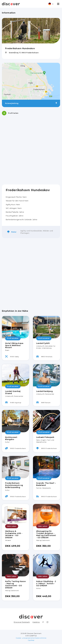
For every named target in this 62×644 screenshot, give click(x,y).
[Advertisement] (31, 150)
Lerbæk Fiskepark (45, 437)
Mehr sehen (12, 526)
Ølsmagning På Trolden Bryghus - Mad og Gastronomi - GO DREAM (46, 534)
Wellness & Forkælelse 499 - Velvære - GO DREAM (14, 534)
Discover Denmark (22, 622)
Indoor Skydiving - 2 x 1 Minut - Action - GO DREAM (46, 584)
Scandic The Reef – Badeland (46, 484)
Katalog (36, 622)
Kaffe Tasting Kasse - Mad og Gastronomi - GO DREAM (15, 585)
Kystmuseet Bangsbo (11, 438)
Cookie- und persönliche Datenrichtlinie (31, 638)
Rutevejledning (31, 103)
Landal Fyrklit (43, 343)
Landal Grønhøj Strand (13, 392)
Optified (31, 640)
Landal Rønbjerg (44, 391)
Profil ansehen (13, 338)
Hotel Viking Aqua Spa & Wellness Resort (14, 345)
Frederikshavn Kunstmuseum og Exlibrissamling (14, 485)
